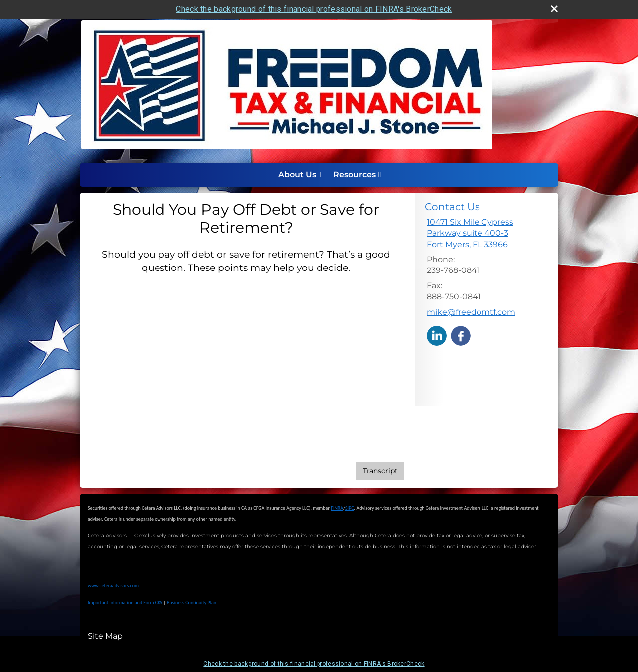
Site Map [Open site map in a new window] (105, 636)
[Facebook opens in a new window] (461, 335)
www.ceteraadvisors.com (113, 586)
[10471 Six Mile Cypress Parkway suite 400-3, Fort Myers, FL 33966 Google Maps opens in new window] (486, 233)
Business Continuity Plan (192, 603)
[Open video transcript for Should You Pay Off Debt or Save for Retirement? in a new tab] (380, 471)
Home (262, 175)
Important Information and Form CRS (125, 603)
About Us (297, 175)
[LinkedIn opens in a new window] (437, 335)
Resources (355, 175)
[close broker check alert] (554, 9)
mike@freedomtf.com (471, 312)
